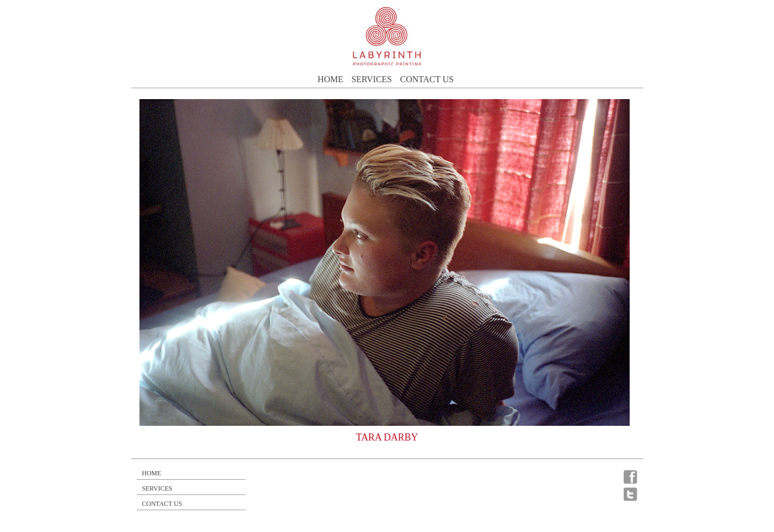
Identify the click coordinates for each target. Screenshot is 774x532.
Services (371, 79)
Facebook (631, 477)
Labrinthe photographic (387, 36)
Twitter (631, 494)
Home (330, 79)
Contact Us (426, 79)
